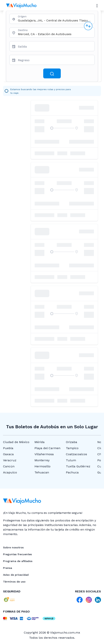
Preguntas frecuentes (17, 554)
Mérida (40, 442)
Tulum (71, 460)
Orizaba (72, 442)
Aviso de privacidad (16, 575)
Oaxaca (8, 454)
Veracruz (10, 460)
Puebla (8, 448)
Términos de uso (14, 582)
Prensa (8, 568)
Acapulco (10, 472)
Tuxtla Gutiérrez (78, 466)
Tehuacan (42, 472)
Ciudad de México (16, 442)
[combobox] (55, 20)
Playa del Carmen (47, 448)
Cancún (9, 466)
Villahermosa (44, 454)
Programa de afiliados (18, 561)
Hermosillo (42, 466)
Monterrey (42, 460)
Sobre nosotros (13, 547)
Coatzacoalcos (76, 454)
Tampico (72, 448)
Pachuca (72, 472)
